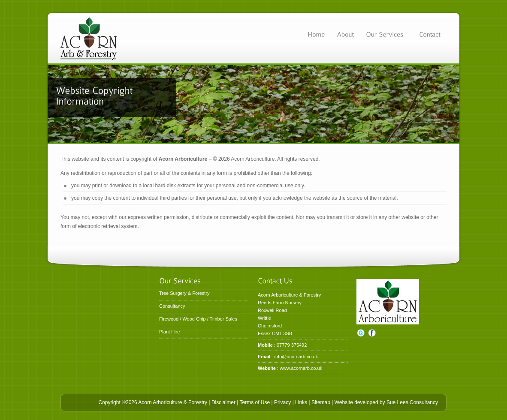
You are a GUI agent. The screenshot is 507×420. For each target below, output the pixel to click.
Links (301, 402)
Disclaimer (223, 402)
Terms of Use (255, 402)
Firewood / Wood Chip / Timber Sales (198, 319)
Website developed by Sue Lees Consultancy (386, 402)
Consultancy (172, 306)
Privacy (282, 402)
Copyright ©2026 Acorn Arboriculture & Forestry (153, 402)
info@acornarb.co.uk (296, 357)
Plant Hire (169, 332)
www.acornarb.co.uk (301, 368)
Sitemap (321, 402)
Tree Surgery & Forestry (184, 293)
